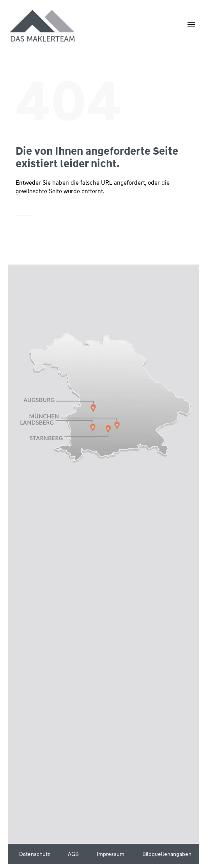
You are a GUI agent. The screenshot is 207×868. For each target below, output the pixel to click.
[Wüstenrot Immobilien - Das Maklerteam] (43, 26)
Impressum (111, 854)
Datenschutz (34, 854)
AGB (73, 854)
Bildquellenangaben (167, 854)
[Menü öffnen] (191, 24)
